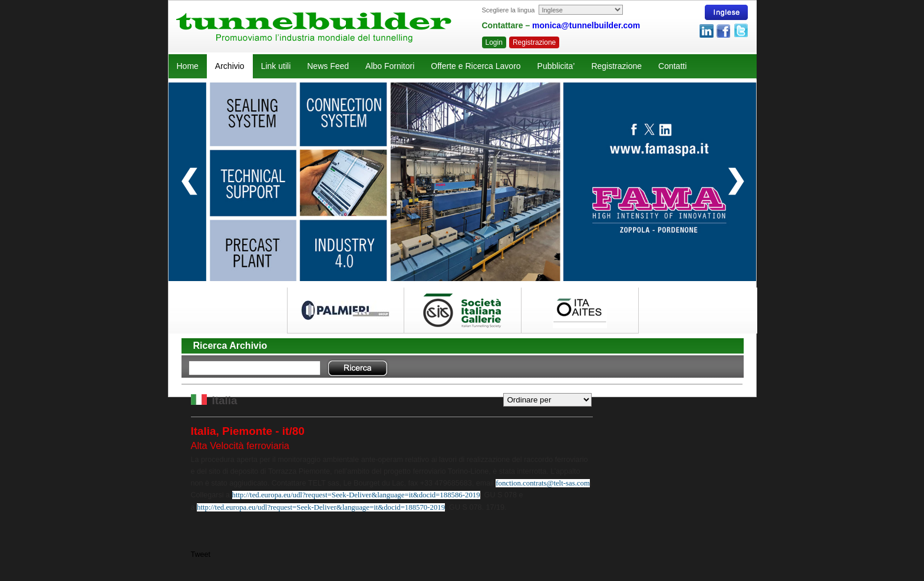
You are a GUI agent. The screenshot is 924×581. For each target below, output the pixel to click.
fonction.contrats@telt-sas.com (543, 483)
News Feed (328, 66)
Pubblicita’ (556, 66)
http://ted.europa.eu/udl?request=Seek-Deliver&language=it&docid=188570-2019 (321, 507)
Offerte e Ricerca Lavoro (476, 66)
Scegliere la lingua (509, 10)
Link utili (276, 66)
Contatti (672, 66)
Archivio (230, 66)
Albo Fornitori (390, 66)
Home (188, 66)
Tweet (201, 554)
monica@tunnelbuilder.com (586, 25)
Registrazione (534, 42)
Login (494, 42)
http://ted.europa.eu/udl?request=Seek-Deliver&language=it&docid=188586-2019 (356, 495)
